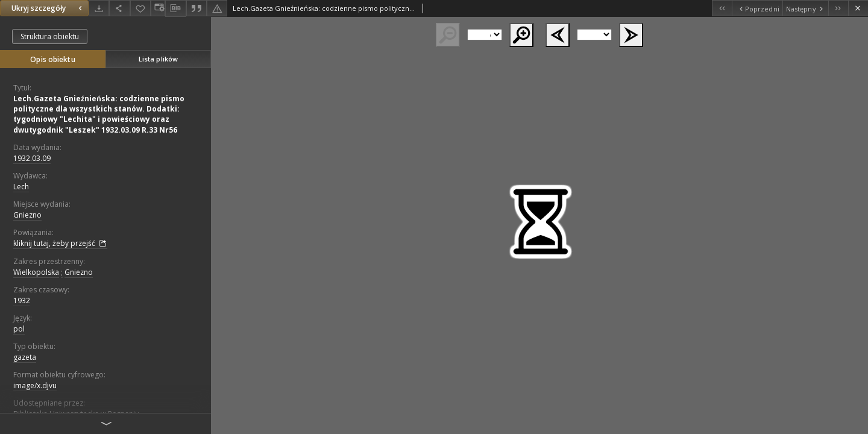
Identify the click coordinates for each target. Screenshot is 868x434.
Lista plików (158, 59)
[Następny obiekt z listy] (805, 8)
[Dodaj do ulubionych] (140, 8)
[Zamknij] (858, 8)
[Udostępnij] (119, 8)
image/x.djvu (35, 385)
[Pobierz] (99, 8)
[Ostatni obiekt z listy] (838, 8)
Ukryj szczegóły (48, 8)
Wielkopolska (36, 272)
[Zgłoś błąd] (217, 8)
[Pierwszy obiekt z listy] (722, 8)
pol (19, 329)
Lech (21, 187)
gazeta (25, 357)
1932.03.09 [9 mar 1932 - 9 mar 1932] (32, 158)
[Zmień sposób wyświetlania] (158, 8)
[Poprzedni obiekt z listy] (757, 8)
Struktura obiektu (50, 36)
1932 (22, 300)
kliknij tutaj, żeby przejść (60, 244)
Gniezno (27, 215)
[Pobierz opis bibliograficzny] (175, 8)
